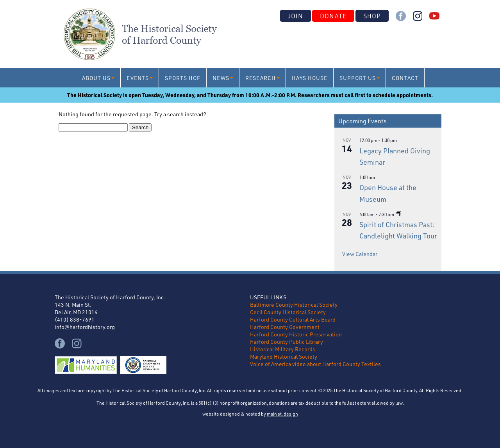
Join (296, 16)
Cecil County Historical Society (288, 312)
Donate (333, 16)
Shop (372, 16)
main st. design (282, 414)
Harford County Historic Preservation (296, 334)
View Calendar (360, 254)
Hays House (310, 78)
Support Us (358, 78)
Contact (405, 78)
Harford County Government (285, 327)
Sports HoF (183, 78)
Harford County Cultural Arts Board (293, 319)
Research (261, 78)
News (221, 78)
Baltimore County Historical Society (294, 305)
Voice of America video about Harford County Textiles (315, 364)
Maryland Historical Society (284, 356)
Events (138, 78)
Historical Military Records (283, 349)
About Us (96, 78)
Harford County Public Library (287, 342)
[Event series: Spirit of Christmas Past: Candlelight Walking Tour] (398, 214)
